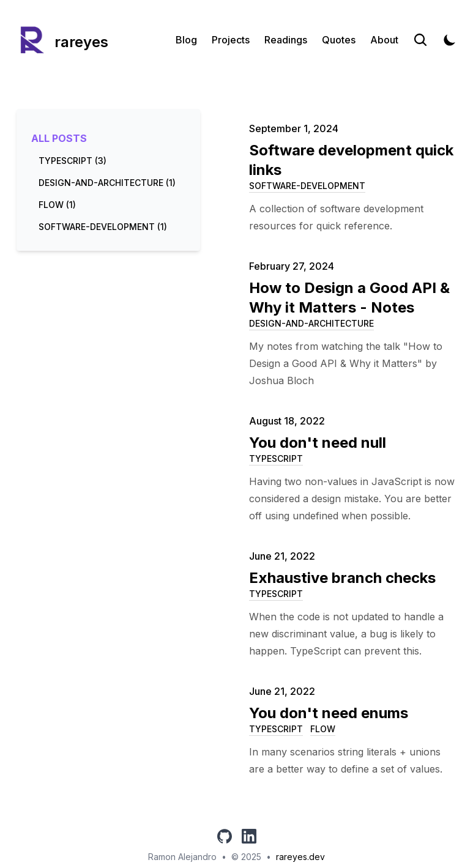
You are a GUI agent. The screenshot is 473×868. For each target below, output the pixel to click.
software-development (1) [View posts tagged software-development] (103, 227)
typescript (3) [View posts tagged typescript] (73, 161)
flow (323, 729)
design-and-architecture (311, 323)
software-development (307, 186)
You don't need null (318, 443)
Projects (231, 40)
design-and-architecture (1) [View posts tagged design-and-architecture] (107, 183)
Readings (286, 40)
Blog (186, 40)
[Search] (420, 40)
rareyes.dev (300, 857)
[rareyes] (62, 40)
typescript (276, 458)
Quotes (339, 40)
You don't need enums (329, 713)
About (384, 40)
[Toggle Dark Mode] (450, 40)
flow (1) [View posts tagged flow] (57, 205)
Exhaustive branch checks (342, 578)
